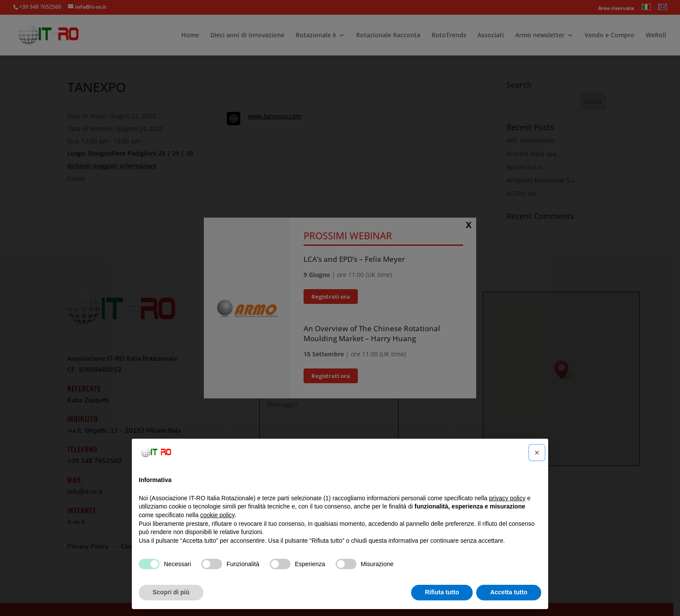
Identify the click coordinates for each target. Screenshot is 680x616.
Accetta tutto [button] (509, 592)
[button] (537, 453)
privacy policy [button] (507, 498)
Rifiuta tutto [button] (442, 592)
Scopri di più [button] (171, 592)
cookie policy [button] (217, 515)
